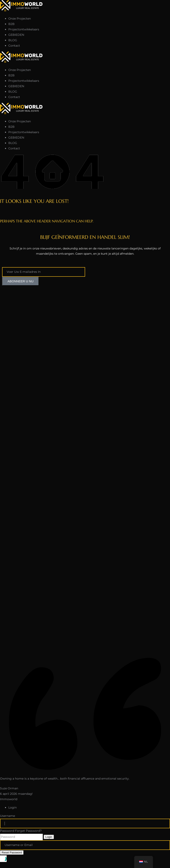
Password (7, 831)
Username (7, 816)
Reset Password (12, 852)
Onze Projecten (20, 19)
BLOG (13, 40)
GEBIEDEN (16, 35)
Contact (14, 46)
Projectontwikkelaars (24, 29)
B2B (11, 24)
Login (49, 837)
